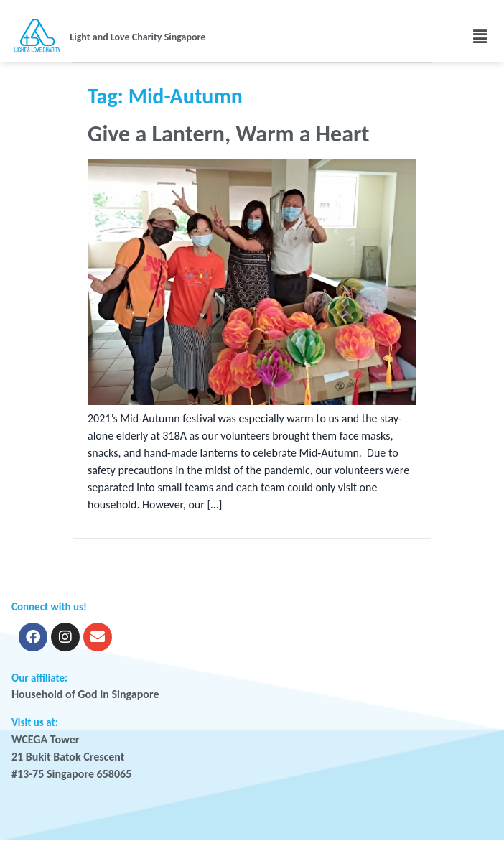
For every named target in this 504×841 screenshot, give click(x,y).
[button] (423, 37)
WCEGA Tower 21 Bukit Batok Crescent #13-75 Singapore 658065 (71, 757)
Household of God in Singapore (85, 694)
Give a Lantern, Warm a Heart (228, 134)
